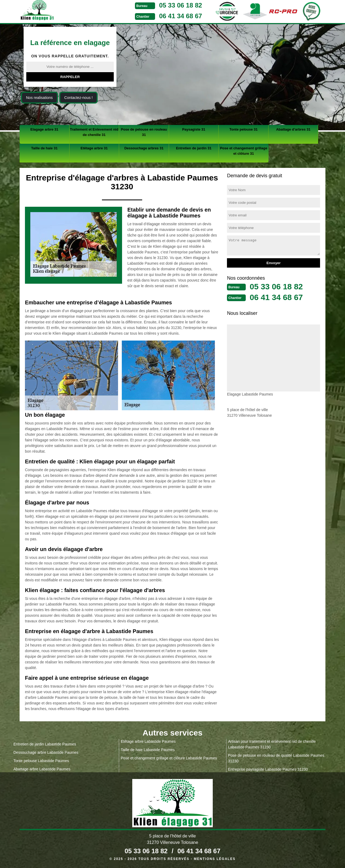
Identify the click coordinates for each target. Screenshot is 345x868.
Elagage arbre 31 (44, 129)
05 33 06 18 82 (181, 5)
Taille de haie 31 (44, 148)
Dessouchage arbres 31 (144, 148)
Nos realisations (39, 98)
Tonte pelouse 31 (243, 129)
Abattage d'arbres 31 (293, 129)
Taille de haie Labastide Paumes (148, 750)
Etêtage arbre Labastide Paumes (148, 741)
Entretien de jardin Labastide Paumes (45, 744)
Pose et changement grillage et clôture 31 (244, 151)
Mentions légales (215, 859)
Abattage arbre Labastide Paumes (42, 769)
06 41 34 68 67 (181, 16)
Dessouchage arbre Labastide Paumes (46, 752)
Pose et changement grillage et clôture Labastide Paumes (169, 758)
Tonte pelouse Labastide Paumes (41, 761)
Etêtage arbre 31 (94, 148)
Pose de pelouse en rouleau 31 (144, 132)
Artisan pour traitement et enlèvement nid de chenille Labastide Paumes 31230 (272, 744)
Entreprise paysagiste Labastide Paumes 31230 (268, 769)
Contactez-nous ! (79, 98)
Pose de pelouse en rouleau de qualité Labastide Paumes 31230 (276, 758)
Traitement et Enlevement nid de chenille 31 (94, 132)
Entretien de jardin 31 (194, 148)
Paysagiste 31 (194, 129)
